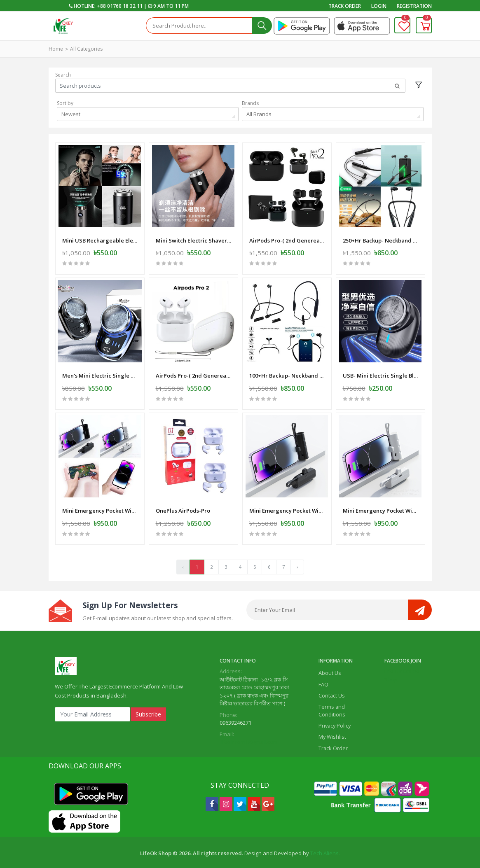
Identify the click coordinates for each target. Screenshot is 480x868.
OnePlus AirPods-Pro (183, 506)
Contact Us (332, 693)
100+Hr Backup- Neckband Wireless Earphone (287, 372)
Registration (414, 6)
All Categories (86, 49)
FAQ (323, 682)
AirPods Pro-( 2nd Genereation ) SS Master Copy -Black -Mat (287, 238)
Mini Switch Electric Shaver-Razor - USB (193, 238)
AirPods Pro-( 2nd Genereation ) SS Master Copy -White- (193, 372)
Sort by (65, 103)
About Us (330, 671)
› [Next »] (297, 564)
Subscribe (148, 712)
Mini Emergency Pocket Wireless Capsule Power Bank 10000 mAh (100, 506)
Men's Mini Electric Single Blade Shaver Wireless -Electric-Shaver (100, 372)
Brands (250, 103)
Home (56, 49)
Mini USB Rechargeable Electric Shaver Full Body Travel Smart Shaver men (100, 238)
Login (379, 6)
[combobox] (148, 114)
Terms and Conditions (332, 708)
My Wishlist (332, 735)
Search (63, 75)
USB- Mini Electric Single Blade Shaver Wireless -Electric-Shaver (380, 372)
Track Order (345, 6)
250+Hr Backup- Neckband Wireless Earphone (380, 238)
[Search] (199, 26)
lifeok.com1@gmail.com (249, 740)
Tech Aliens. (325, 851)
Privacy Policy (335, 723)
